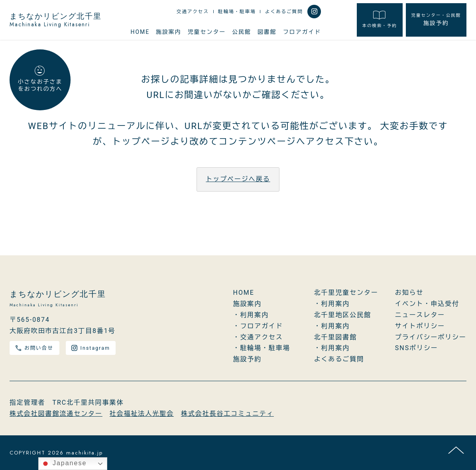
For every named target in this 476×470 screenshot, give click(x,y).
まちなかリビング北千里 (56, 20)
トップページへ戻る (238, 179)
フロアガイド (302, 32)
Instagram (91, 348)
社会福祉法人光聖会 (142, 414)
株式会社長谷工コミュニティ (227, 414)
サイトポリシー (420, 326)
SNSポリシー (417, 348)
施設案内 (169, 32)
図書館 (267, 32)
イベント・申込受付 (427, 304)
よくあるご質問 (284, 12)
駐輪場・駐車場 (237, 12)
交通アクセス (193, 12)
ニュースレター (420, 315)
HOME (140, 32)
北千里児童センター (346, 293)
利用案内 (254, 315)
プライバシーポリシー (431, 337)
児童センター (207, 32)
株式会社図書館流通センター (56, 414)
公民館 (242, 32)
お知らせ (409, 293)
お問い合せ (34, 348)
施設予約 (436, 20)
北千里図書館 (336, 337)
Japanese (64, 464)
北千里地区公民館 (343, 315)
